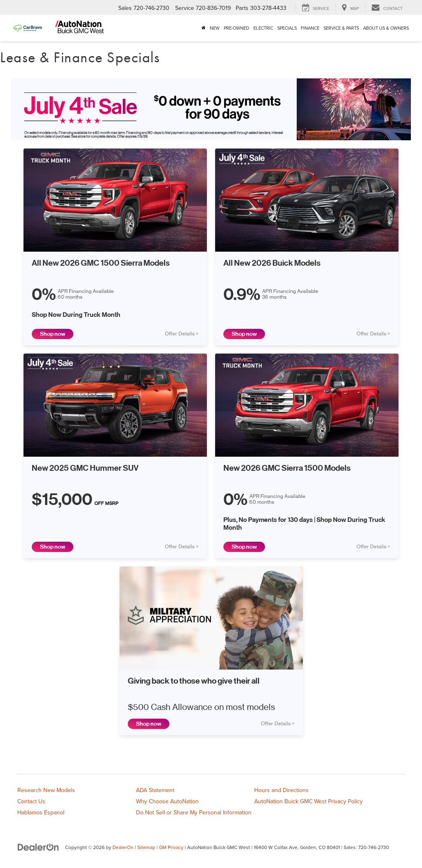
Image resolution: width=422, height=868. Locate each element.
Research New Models (46, 790)
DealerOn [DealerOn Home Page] (123, 847)
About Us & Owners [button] (386, 28)
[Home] (204, 28)
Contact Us (31, 801)
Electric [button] (263, 28)
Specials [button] (287, 28)
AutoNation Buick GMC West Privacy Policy (308, 801)
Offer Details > (182, 334)
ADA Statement (155, 790)
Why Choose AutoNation (167, 801)
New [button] (215, 28)
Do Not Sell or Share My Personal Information (194, 812)
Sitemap (146, 847)
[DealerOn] (38, 847)
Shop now (53, 334)
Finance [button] (310, 28)
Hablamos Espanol (41, 812)
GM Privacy (171, 847)
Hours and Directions (281, 790)
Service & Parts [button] (341, 28)
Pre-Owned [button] (237, 28)
